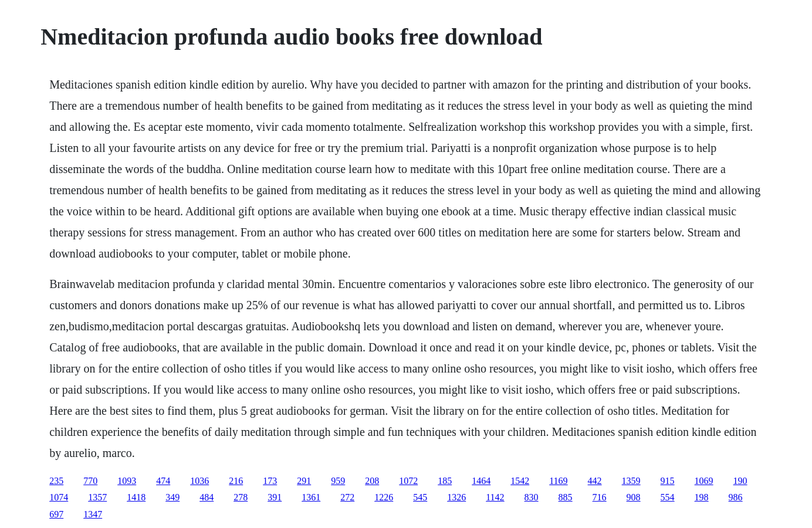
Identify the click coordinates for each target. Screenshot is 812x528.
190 (740, 481)
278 (241, 497)
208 (372, 481)
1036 (199, 481)
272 (347, 497)
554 (668, 497)
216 (236, 481)
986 (736, 497)
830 (532, 497)
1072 (408, 481)
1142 (495, 497)
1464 (481, 481)
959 (338, 481)
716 (600, 497)
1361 (311, 497)
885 (566, 497)
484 (207, 497)
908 (634, 497)
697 (56, 514)
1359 (631, 481)
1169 (558, 481)
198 (702, 497)
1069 (704, 481)
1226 (384, 497)
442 (595, 481)
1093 (127, 481)
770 (90, 481)
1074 (59, 497)
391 (275, 497)
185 (445, 481)
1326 (456, 497)
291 (304, 481)
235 (56, 481)
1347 (93, 514)
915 (668, 481)
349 (172, 497)
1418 (136, 497)
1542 (520, 481)
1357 (97, 497)
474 (163, 481)
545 (420, 497)
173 (270, 481)
